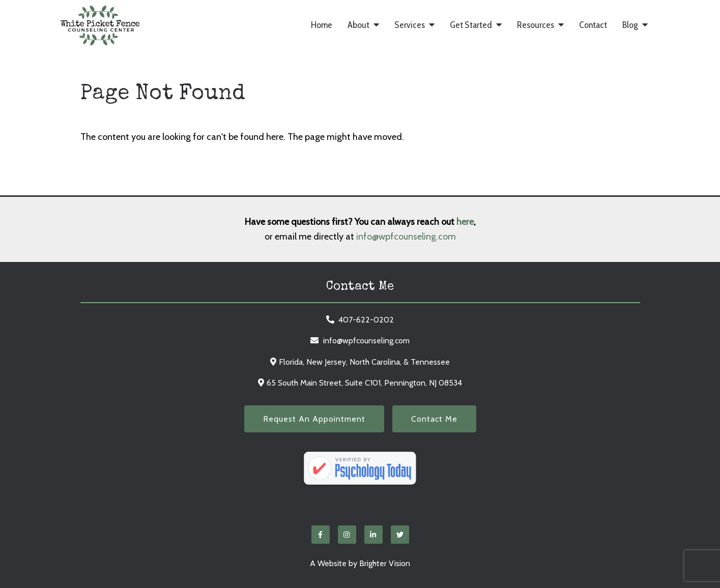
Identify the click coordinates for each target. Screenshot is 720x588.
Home (322, 25)
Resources (536, 25)
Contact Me (434, 419)
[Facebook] (321, 535)
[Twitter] (400, 535)
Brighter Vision (385, 563)
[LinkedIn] (373, 535)
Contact (593, 25)
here (465, 222)
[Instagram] (347, 535)
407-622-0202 (366, 320)
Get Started (471, 25)
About (358, 25)
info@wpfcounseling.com (406, 237)
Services (410, 25)
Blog (630, 25)
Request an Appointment (314, 419)
